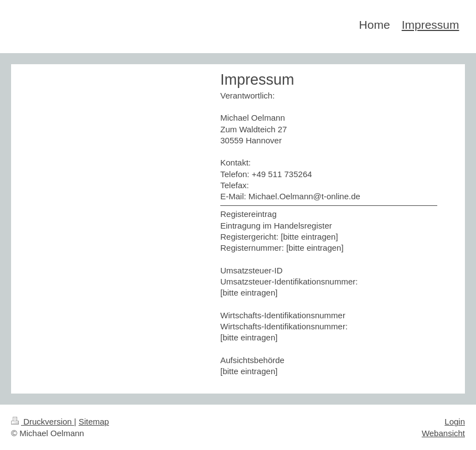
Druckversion (43, 421)
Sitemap (94, 421)
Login (455, 421)
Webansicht (443, 433)
